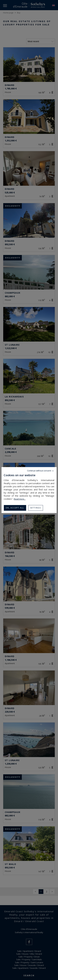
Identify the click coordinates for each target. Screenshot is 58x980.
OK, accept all (15, 508)
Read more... (20, 499)
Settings (35, 508)
